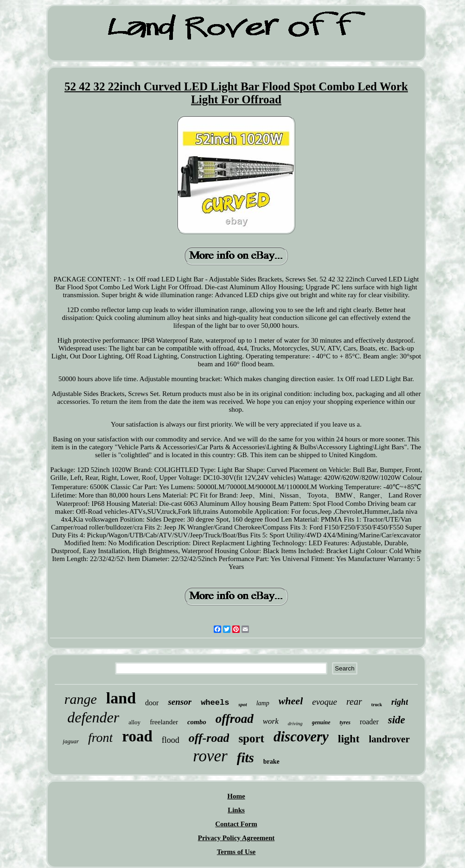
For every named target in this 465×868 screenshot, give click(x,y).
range (81, 699)
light (349, 739)
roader (369, 722)
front (100, 737)
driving (295, 723)
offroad (235, 719)
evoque (325, 702)
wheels (215, 703)
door (152, 703)
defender (93, 717)
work (271, 721)
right (400, 702)
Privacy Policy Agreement (236, 838)
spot (242, 704)
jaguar (71, 741)
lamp (263, 703)
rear (354, 702)
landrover (389, 739)
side (397, 720)
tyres (345, 722)
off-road (209, 738)
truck (377, 705)
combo (197, 722)
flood (171, 740)
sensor (180, 702)
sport (251, 738)
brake (271, 762)
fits (245, 758)
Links (236, 810)
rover (210, 756)
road (137, 736)
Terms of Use (236, 852)
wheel (291, 701)
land (121, 698)
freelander (164, 722)
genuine (321, 722)
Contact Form (236, 824)
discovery (301, 737)
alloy (134, 722)
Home (236, 796)
